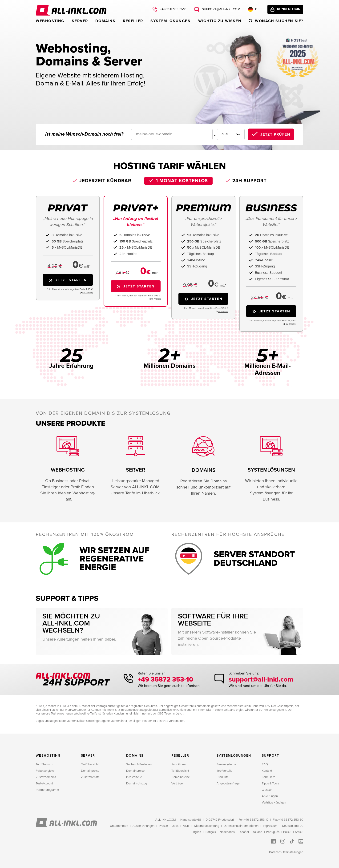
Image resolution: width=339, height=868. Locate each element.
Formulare (268, 777)
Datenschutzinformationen (241, 826)
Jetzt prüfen (275, 134)
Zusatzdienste (90, 777)
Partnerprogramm (47, 790)
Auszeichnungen (143, 826)
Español (244, 832)
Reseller (133, 21)
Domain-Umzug (137, 783)
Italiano (257, 832)
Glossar (267, 790)
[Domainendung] (229, 134)
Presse (163, 826)
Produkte (223, 777)
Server (80, 21)
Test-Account (44, 783)
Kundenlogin (288, 10)
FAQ (265, 764)
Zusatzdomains (46, 777)
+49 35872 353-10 (167, 680)
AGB (186, 826)
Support (270, 756)
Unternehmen (119, 826)
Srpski (299, 832)
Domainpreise (90, 771)
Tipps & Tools (270, 783)
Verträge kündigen (274, 803)
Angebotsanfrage (228, 783)
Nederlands (227, 832)
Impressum (270, 826)
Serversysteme (226, 764)
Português (273, 832)
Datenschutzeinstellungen (286, 852)
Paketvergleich (46, 771)
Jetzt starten (71, 280)
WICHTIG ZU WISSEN (220, 21)
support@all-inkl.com (260, 680)
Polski (287, 832)
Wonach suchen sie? (279, 21)
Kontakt (267, 771)
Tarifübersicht (45, 764)
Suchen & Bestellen (139, 764)
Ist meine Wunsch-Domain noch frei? (84, 134)
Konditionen (179, 764)
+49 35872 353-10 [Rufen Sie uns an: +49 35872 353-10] (171, 10)
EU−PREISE (87, 293)
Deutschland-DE (293, 826)
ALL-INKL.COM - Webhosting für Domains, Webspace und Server (71, 10)
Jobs (175, 826)
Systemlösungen (171, 21)
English (196, 832)
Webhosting (50, 21)
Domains (105, 21)
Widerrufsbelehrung (206, 826)
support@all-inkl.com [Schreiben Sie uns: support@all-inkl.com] (219, 10)
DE (252, 10)
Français (210, 832)
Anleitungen (270, 796)
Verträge (177, 783)
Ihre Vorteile (134, 777)
